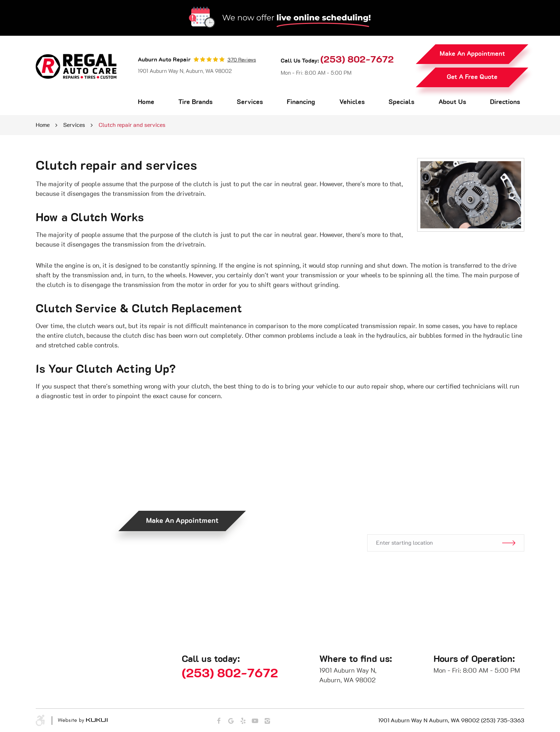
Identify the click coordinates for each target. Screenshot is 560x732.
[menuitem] (146, 102)
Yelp (243, 721)
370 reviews (242, 60)
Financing (301, 102)
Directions (505, 102)
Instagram (267, 721)
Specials (401, 102)
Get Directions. (438, 509)
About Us (452, 102)
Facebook (219, 721)
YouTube (255, 721)
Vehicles (352, 102)
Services (250, 102)
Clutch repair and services (132, 125)
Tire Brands (195, 102)
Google (231, 721)
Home (146, 102)
